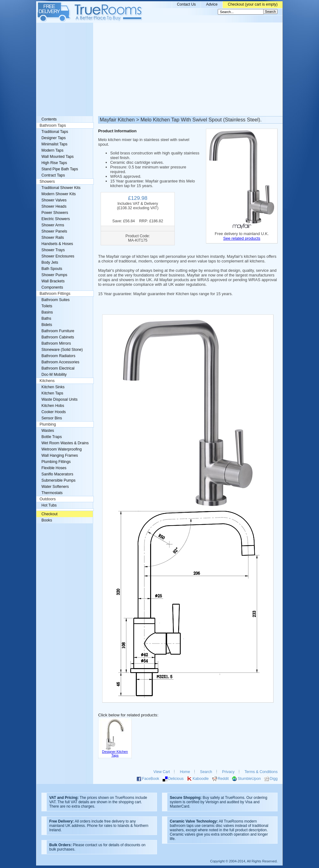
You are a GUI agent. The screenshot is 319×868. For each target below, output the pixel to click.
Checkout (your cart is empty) (253, 4)
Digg (274, 779)
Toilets (47, 306)
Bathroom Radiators (58, 356)
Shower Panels (54, 231)
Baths (46, 318)
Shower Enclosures (58, 256)
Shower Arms (53, 225)
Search (206, 772)
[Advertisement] (159, 69)
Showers (47, 182)
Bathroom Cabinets (58, 337)
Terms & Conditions (261, 772)
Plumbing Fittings (56, 462)
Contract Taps (53, 175)
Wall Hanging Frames (60, 455)
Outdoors (48, 499)
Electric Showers (56, 219)
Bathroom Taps (53, 125)
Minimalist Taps (54, 144)
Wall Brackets (53, 281)
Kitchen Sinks (53, 387)
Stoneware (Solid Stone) (62, 350)
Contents (49, 119)
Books (47, 520)
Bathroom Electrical (58, 368)
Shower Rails (53, 238)
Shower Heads (54, 206)
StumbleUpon (249, 779)
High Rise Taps (54, 163)
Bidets (47, 325)
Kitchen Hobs (53, 406)
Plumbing (48, 424)
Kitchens (47, 381)
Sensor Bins (52, 418)
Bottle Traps (52, 437)
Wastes (48, 431)
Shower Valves (54, 200)
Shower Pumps (54, 275)
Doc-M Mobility (54, 375)
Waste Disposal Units (60, 399)
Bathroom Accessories (60, 362)
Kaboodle (201, 779)
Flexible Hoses (54, 468)
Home (185, 772)
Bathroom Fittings (55, 294)
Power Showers (55, 213)
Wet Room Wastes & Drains (65, 443)
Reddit (223, 779)
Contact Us (186, 4)
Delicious (176, 779)
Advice (212, 4)
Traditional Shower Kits (61, 188)
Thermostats (52, 493)
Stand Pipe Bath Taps (60, 169)
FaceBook (151, 779)
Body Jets (50, 262)
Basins (47, 312)
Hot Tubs (49, 505)
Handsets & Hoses (57, 244)
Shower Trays (53, 250)
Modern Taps (52, 150)
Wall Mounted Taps (57, 157)
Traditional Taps (55, 132)
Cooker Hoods (54, 412)
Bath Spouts (52, 269)
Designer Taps (54, 138)
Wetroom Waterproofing (62, 449)
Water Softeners (55, 487)
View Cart (162, 772)
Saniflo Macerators (57, 474)
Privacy (228, 772)
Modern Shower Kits (59, 194)
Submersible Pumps (58, 480)
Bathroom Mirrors (56, 343)
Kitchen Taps (52, 393)
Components (52, 287)
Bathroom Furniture (58, 331)
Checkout (50, 514)
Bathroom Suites (55, 300)
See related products (242, 238)
